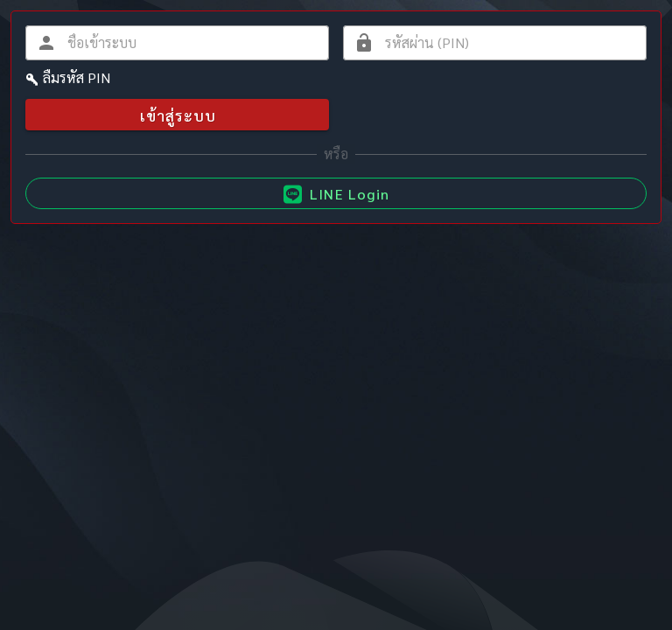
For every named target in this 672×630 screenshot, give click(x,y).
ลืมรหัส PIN (77, 77)
